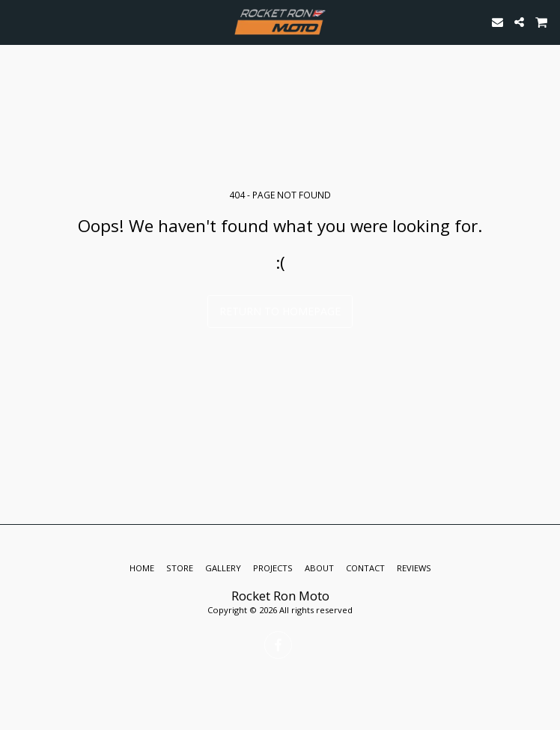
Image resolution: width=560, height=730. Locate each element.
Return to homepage (280, 311)
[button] (16, 21)
